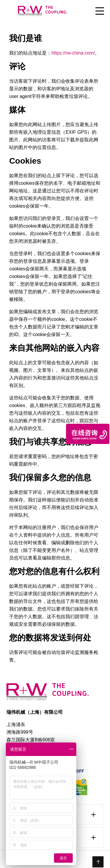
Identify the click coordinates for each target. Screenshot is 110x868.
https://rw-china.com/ (73, 53)
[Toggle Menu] (100, 12)
